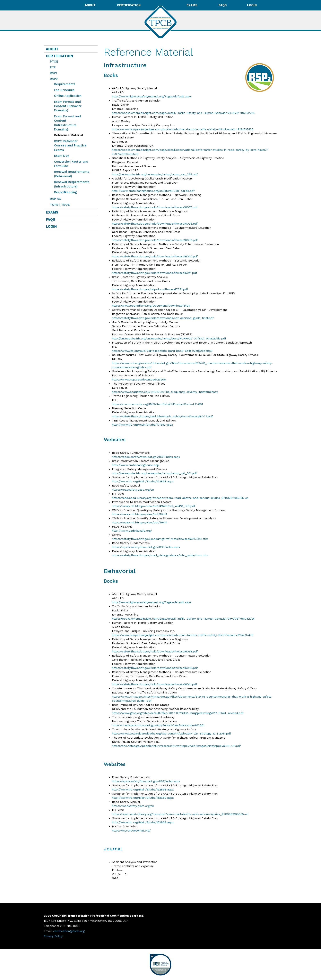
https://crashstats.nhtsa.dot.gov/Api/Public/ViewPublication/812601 (158, 725)
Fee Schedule (64, 90)
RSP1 (54, 73)
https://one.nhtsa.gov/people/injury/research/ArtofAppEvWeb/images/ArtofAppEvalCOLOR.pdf (176, 746)
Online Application (68, 96)
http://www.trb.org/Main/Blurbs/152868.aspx (143, 481)
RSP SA (55, 199)
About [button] (91, 5)
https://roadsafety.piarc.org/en (133, 490)
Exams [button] (192, 5)
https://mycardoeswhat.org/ (131, 830)
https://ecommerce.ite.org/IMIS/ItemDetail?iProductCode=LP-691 (158, 404)
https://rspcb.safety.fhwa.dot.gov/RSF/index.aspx (146, 457)
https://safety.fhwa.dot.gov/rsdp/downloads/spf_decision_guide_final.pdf (163, 318)
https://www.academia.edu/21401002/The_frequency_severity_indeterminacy (165, 392)
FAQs (223, 5)
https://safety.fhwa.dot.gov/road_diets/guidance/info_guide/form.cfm (160, 555)
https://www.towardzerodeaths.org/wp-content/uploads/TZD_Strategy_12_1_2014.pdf (172, 733)
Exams (52, 212)
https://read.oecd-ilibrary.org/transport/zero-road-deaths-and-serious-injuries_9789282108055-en (180, 498)
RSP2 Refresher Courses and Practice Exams (70, 146)
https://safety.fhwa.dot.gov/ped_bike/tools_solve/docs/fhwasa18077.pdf (162, 416)
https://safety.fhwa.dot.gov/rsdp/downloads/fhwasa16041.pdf (155, 273)
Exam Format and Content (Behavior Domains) (68, 106)
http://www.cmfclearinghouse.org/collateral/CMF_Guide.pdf (153, 191)
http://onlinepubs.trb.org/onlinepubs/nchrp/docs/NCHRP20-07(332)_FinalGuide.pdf (169, 338)
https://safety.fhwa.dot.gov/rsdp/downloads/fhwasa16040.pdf (155, 256)
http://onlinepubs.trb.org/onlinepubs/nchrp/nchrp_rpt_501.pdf (154, 473)
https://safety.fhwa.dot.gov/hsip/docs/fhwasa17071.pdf (150, 289)
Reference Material (67, 135)
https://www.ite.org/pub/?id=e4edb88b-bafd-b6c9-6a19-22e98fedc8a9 (162, 351)
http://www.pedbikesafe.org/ (132, 531)
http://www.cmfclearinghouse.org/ (136, 465)
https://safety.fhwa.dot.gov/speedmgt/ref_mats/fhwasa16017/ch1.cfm (160, 539)
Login (252, 5)
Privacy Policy (53, 936)
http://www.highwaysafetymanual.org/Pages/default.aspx (152, 96)
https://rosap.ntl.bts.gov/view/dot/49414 (140, 522)
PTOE (54, 62)
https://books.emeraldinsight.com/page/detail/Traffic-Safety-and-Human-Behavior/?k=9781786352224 (183, 113)
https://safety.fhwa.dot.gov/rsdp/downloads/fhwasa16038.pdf (155, 224)
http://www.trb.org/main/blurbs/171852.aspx (142, 425)
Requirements (65, 84)
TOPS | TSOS (60, 205)
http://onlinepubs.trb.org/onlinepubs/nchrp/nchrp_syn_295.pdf (155, 174)
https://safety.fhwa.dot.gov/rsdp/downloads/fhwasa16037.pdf (155, 207)
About (52, 49)
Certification (59, 56)
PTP (53, 67)
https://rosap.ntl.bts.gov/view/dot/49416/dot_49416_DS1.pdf (154, 506)
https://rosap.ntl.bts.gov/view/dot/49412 (140, 514)
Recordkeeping (65, 192)
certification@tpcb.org (69, 931)
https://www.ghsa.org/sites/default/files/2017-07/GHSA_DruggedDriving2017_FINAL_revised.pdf (178, 713)
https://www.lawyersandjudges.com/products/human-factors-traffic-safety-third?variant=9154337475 (183, 129)
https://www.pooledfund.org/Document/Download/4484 (151, 306)
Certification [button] (129, 5)
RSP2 (54, 79)
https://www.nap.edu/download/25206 (139, 379)
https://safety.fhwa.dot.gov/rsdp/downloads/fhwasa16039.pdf (155, 240)
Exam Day (62, 156)
